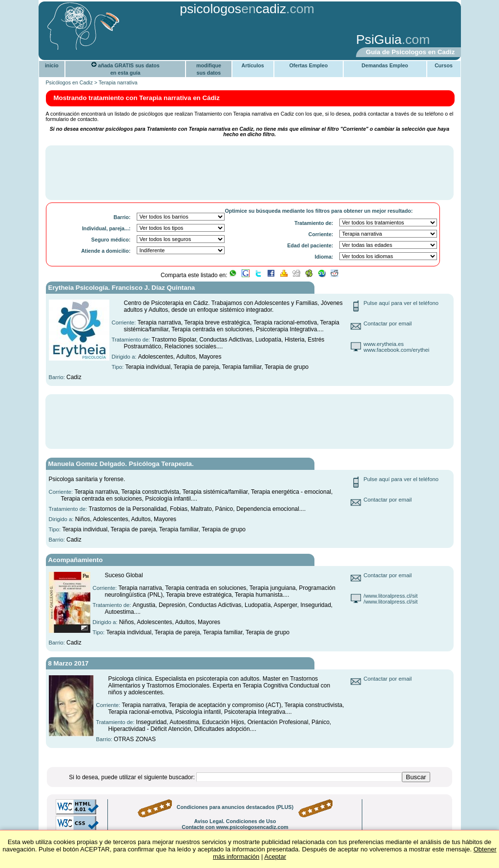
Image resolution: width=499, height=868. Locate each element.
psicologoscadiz (233, 9)
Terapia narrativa (118, 82)
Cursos (444, 65)
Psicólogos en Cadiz (70, 82)
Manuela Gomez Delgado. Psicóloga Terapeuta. (121, 464)
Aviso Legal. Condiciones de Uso (235, 821)
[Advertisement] (193, 40)
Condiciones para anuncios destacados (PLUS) (235, 807)
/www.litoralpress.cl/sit (391, 596)
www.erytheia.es (384, 344)
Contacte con (235, 827)
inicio (52, 65)
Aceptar (275, 857)
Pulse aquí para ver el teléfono (401, 303)
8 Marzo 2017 (69, 663)
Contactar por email (388, 323)
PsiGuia (379, 40)
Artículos (253, 65)
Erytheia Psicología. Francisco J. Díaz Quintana (122, 288)
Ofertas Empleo (308, 65)
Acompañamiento (76, 560)
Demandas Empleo (385, 65)
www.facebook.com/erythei (397, 350)
